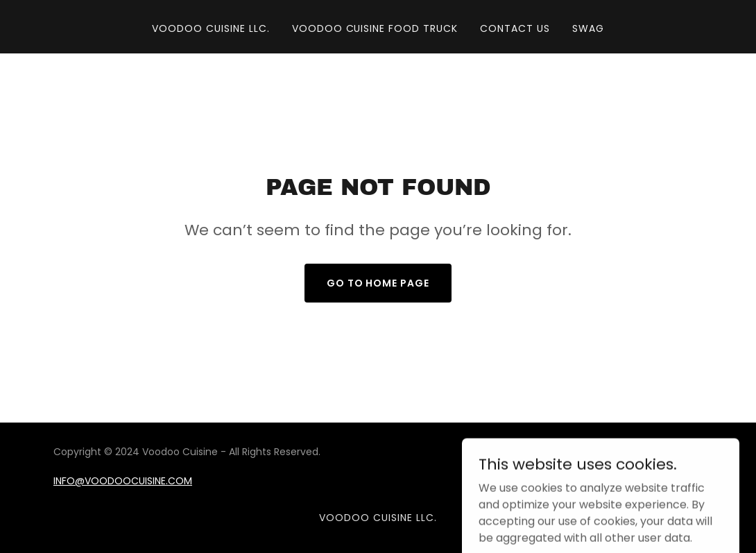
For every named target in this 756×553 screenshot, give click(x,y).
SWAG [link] (588, 28)
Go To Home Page (378, 283)
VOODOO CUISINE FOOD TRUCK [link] (375, 28)
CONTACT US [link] (515, 28)
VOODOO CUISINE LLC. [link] (211, 28)
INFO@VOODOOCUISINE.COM (123, 481)
